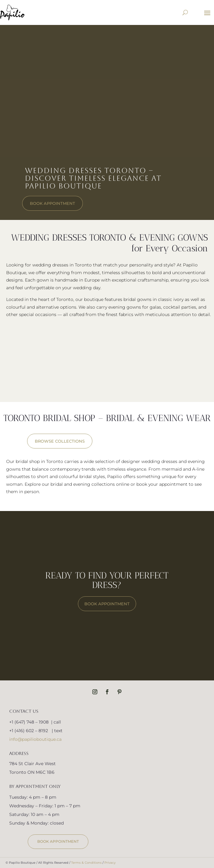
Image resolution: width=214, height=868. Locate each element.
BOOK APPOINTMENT (107, 604)
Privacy (110, 863)
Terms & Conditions (86, 863)
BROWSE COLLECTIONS (60, 441)
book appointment (52, 203)
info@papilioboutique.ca (35, 739)
